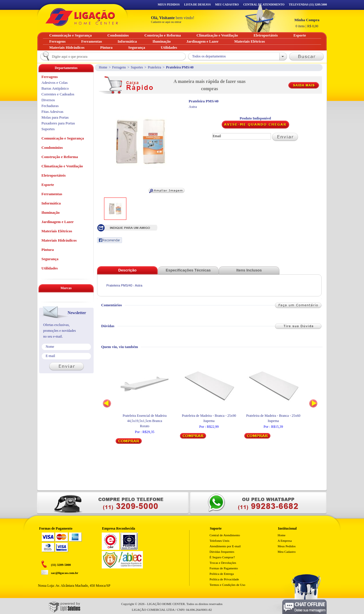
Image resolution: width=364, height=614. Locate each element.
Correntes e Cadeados (58, 94)
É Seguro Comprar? (222, 557)
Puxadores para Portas (58, 123)
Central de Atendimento (225, 535)
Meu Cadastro (227, 4)
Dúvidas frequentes (222, 552)
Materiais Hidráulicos (59, 240)
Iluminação (51, 212)
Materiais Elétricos (57, 231)
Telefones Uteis (220, 541)
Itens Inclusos (249, 270)
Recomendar (110, 240)
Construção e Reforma (60, 157)
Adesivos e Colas (54, 83)
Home (103, 67)
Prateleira (154, 67)
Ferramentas (52, 194)
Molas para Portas (55, 117)
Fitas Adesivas (52, 112)
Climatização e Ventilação (62, 166)
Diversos (48, 100)
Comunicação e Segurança (63, 138)
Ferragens (119, 67)
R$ (307, 23)
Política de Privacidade (224, 579)
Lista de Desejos (197, 4)
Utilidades (50, 268)
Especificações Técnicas (188, 270)
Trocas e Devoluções (223, 563)
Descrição (127, 270)
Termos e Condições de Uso (227, 585)
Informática (51, 203)
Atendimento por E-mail (225, 546)
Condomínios (52, 147)
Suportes (137, 67)
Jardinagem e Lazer (58, 222)
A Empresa (285, 541)
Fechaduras (50, 106)
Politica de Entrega (222, 574)
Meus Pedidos (169, 4)
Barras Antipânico (55, 88)
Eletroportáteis (54, 175)
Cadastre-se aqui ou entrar (166, 22)
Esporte (48, 185)
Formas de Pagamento (224, 568)
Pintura (48, 250)
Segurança (50, 259)
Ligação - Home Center (82, 17)
